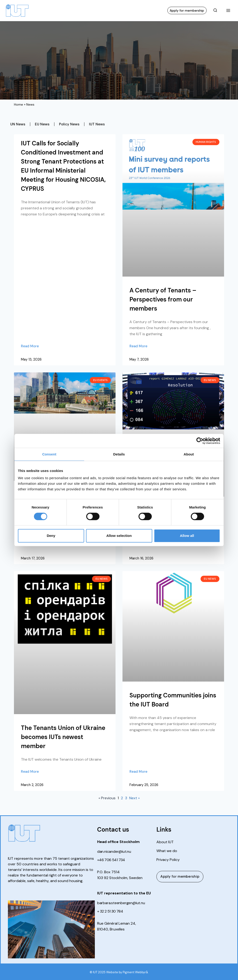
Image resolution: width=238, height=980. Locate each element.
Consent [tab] (49, 454)
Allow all (187, 536)
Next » (134, 798)
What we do (167, 851)
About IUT (165, 842)
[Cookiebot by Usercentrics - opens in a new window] (200, 441)
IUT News (97, 124)
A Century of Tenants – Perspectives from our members (163, 299)
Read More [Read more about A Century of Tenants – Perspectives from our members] (138, 346)
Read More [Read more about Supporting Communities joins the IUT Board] (138, 772)
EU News (42, 124)
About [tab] (189, 454)
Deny (51, 536)
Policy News (69, 124)
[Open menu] (228, 10)
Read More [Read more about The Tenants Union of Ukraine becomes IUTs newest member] (30, 772)
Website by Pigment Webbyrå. (127, 972)
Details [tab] (119, 454)
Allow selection (119, 536)
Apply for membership (187, 10)
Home (18, 104)
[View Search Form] (215, 10)
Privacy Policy (168, 860)
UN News (18, 124)
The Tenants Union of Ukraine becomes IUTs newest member (63, 737)
